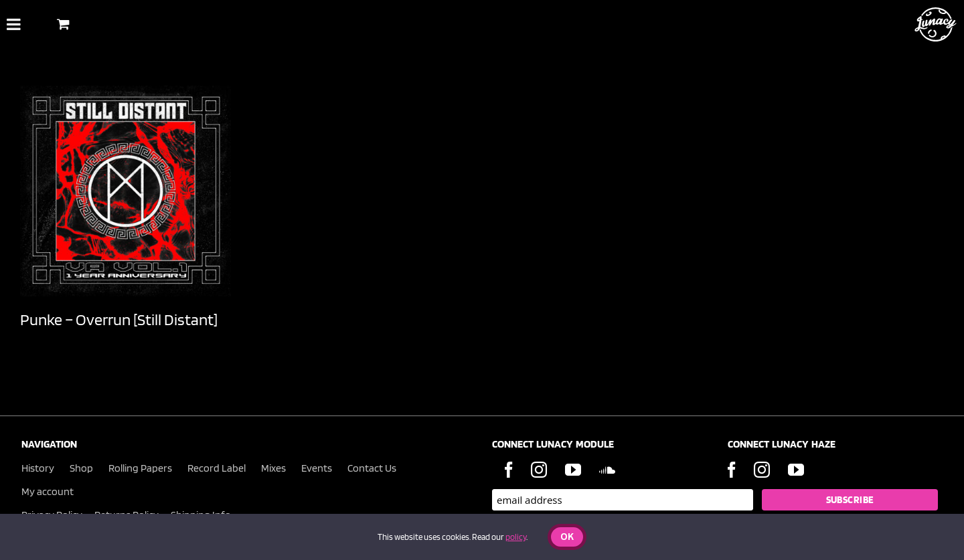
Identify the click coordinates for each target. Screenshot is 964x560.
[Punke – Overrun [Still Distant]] (126, 191)
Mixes (273, 468)
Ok (567, 538)
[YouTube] (573, 470)
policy (516, 537)
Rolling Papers (140, 468)
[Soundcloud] (607, 470)
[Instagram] (539, 470)
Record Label (217, 468)
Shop (81, 468)
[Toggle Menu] (14, 24)
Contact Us (372, 468)
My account (48, 491)
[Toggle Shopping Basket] (63, 24)
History (38, 468)
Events (317, 468)
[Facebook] (509, 470)
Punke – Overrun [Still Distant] (119, 319)
